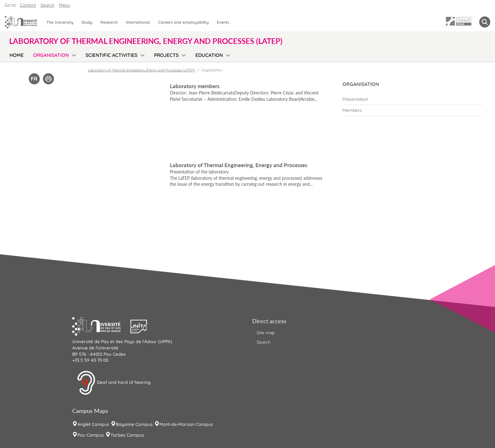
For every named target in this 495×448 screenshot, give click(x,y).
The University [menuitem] (60, 22)
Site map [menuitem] (266, 333)
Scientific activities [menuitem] (111, 55)
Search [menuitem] (264, 342)
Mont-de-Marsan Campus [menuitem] (186, 424)
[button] (101, 326)
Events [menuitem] (223, 22)
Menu (64, 5)
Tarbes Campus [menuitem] (127, 435)
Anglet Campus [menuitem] (93, 424)
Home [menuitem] (17, 55)
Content (28, 5)
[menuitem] (412, 99)
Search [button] (47, 5)
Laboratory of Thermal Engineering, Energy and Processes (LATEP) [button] (146, 41)
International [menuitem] (138, 22)
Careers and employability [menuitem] (183, 22)
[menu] (73, 54)
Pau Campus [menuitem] (91, 435)
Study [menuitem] (87, 22)
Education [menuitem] (209, 55)
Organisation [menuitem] (51, 55)
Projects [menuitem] (166, 55)
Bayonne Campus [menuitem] (134, 424)
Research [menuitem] (109, 22)
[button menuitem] (485, 22)
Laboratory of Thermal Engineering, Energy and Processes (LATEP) (141, 70)
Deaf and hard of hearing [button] (114, 383)
